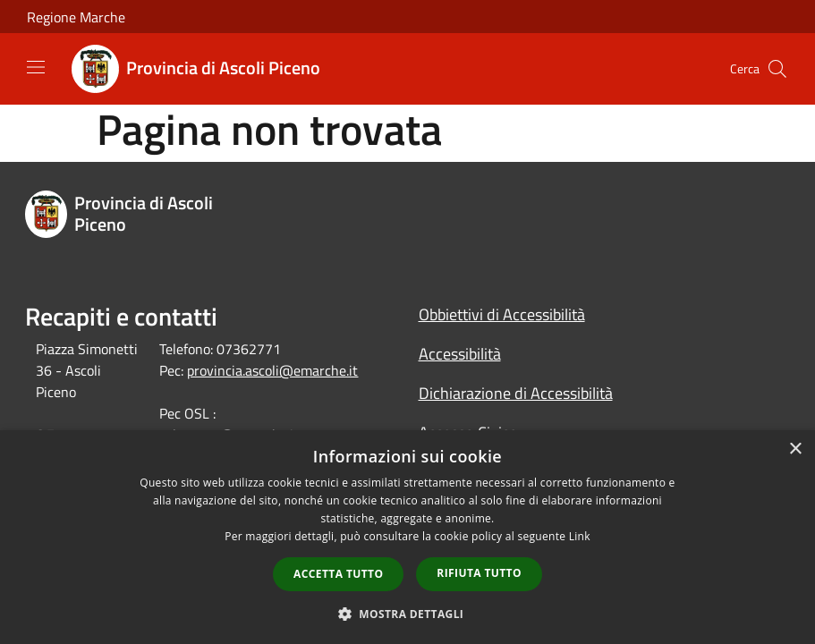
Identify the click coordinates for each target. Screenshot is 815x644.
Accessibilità (460, 354)
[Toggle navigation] (36, 67)
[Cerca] (777, 69)
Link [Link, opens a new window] (580, 536)
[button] (408, 614)
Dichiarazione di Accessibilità (516, 393)
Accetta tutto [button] (338, 574)
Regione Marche (76, 17)
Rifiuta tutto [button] (479, 573)
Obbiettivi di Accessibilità (502, 314)
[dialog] (407, 537)
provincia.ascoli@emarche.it (272, 370)
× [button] (795, 449)
